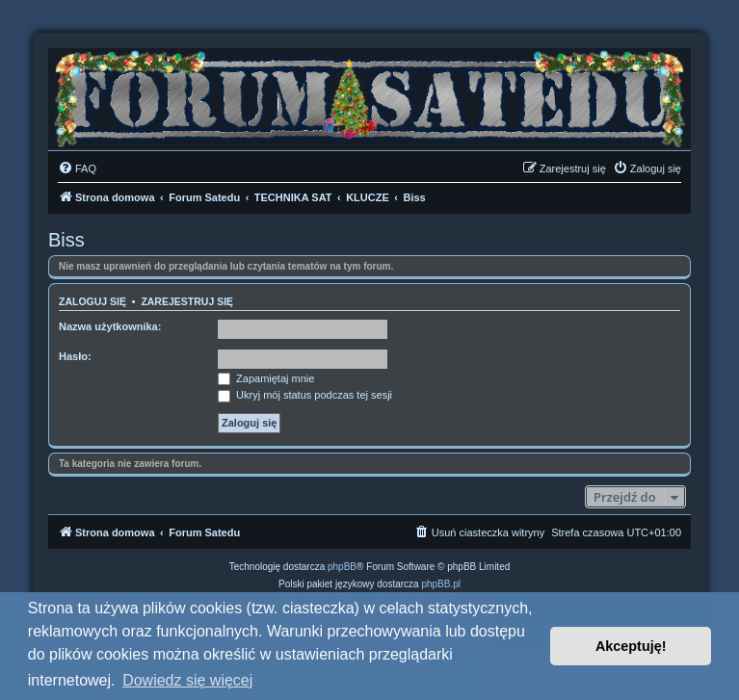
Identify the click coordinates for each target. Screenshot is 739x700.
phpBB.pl (441, 584)
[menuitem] (77, 169)
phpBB (342, 567)
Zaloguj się (92, 301)
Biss (66, 240)
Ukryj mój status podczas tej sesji (305, 395)
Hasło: (75, 356)
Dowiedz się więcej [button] (187, 680)
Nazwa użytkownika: (110, 326)
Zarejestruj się (187, 301)
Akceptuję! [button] (631, 646)
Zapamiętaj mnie (266, 378)
